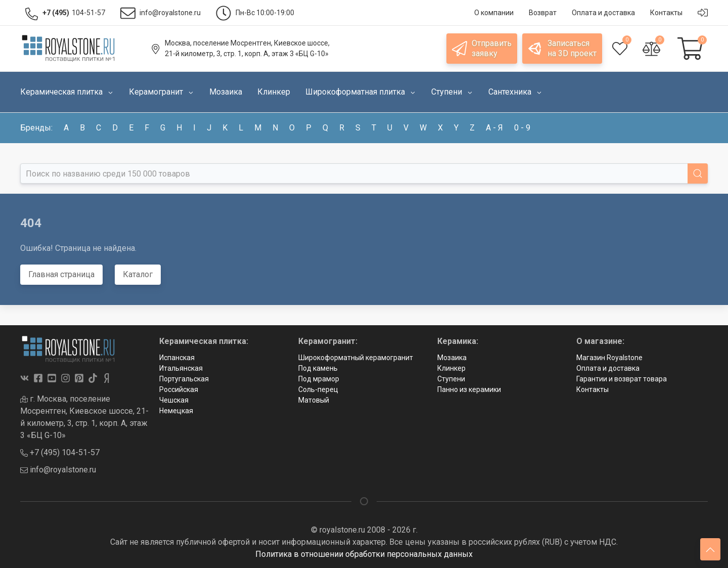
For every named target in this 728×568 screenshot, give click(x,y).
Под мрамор (319, 379)
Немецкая (176, 411)
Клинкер (451, 368)
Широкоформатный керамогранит (356, 358)
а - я (494, 128)
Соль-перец (318, 389)
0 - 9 (522, 128)
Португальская (184, 379)
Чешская (174, 400)
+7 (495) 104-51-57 (60, 452)
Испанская (177, 358)
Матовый (314, 400)
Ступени (451, 379)
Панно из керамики (469, 389)
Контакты (593, 389)
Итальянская (181, 368)
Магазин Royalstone (609, 358)
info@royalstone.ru (58, 470)
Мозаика (452, 358)
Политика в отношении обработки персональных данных (364, 554)
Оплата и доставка (608, 368)
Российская (179, 389)
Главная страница (61, 274)
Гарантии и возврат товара (622, 379)
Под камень (318, 368)
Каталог (138, 274)
